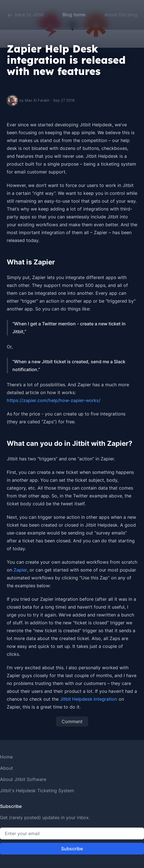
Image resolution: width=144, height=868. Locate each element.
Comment (72, 721)
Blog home (74, 15)
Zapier (20, 570)
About (6, 768)
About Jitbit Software (23, 779)
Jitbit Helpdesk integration (89, 699)
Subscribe (72, 849)
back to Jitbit (25, 15)
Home (6, 757)
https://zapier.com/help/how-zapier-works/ (54, 400)
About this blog (121, 15)
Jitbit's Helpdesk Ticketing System (37, 791)
